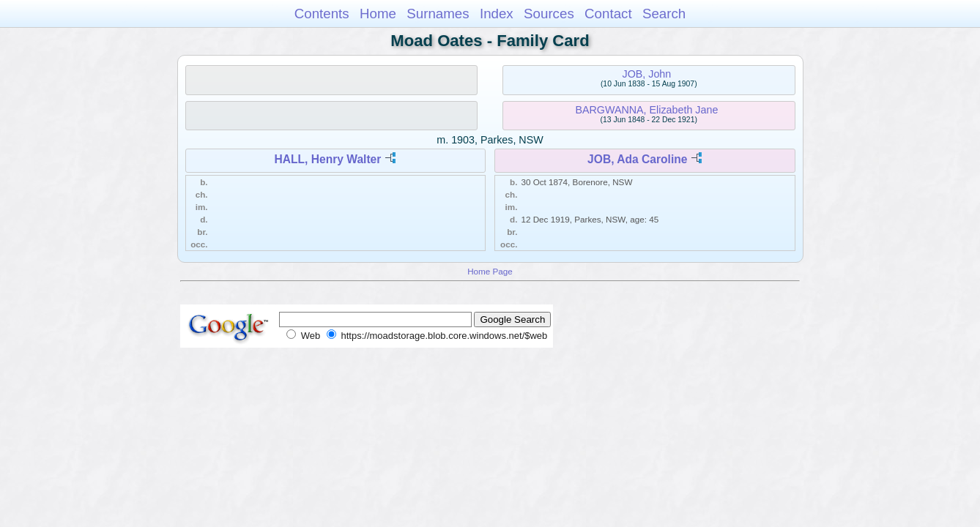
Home (378, 14)
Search (664, 14)
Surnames (438, 14)
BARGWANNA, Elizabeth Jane (646, 110)
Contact (608, 14)
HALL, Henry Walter (327, 159)
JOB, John (647, 74)
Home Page (490, 271)
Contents (322, 14)
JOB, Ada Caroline (637, 159)
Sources (549, 14)
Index (497, 14)
